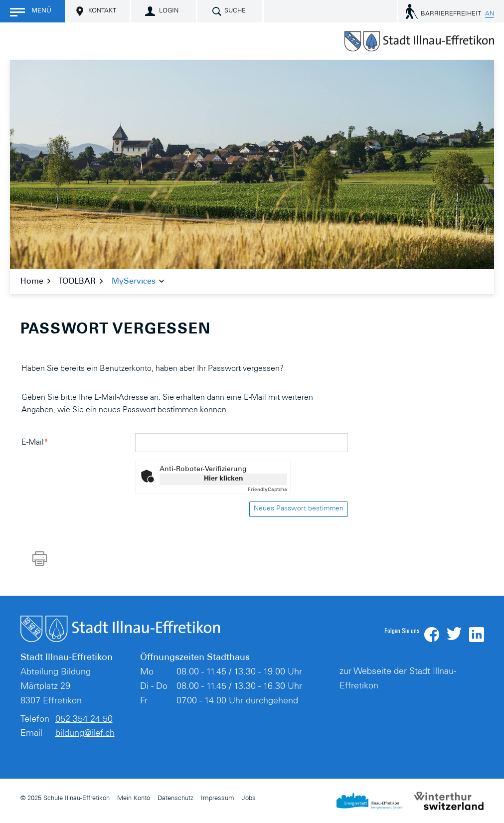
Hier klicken (224, 479)
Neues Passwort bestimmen (299, 509)
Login (169, 11)
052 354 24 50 (84, 720)
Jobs (249, 799)
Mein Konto (134, 799)
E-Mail (35, 443)
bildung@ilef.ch (85, 734)
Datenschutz (175, 799)
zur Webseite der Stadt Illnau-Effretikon (398, 679)
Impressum (218, 799)
